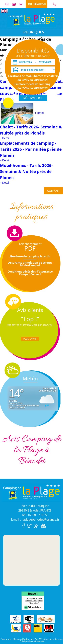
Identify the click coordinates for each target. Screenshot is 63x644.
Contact (22, 4)
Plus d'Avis (30, 339)
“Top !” (30, 319)
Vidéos (9, 4)
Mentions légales (21, 639)
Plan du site (6, 639)
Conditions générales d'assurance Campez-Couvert (30, 273)
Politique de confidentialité (32, 641)
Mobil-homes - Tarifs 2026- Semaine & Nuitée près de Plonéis (26, 171)
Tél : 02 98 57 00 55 (35, 515)
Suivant (53, 191)
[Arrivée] (26, 62)
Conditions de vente (53, 639)
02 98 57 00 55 (53, 4)
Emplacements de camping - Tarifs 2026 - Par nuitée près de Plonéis (31, 149)
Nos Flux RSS (37, 639)
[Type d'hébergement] (33, 70)
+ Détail (40, 113)
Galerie (15, 4)
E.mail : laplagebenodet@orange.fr (35, 519)
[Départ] (46, 62)
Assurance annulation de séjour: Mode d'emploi (30, 264)
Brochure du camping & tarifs (30, 256)
